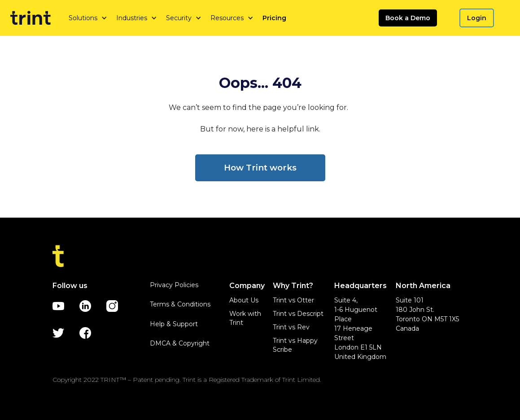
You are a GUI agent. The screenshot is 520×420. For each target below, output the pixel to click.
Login (477, 18)
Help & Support (174, 324)
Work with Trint (245, 318)
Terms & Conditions (180, 304)
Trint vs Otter (293, 300)
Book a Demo (408, 18)
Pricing (274, 18)
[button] (88, 18)
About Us (244, 300)
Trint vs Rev (291, 327)
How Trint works (260, 168)
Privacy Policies (174, 285)
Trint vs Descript (298, 314)
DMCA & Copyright (180, 343)
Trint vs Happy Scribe (295, 345)
